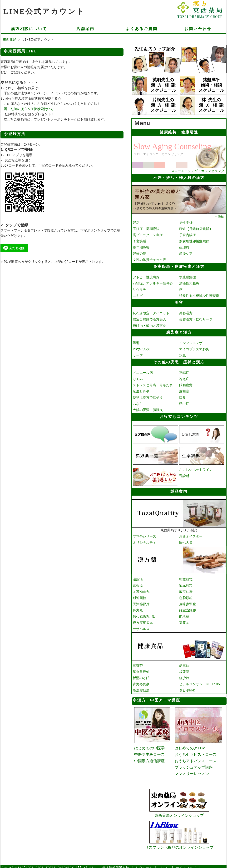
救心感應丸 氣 (144, 615)
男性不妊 (186, 222)
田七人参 (186, 541)
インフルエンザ (191, 343)
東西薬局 (10, 40)
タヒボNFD (187, 688)
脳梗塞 (184, 391)
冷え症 (184, 378)
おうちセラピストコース (196, 752)
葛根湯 (138, 584)
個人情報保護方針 (116, 865)
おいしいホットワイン (196, 469)
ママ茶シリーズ (144, 535)
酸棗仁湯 (186, 590)
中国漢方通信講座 (149, 759)
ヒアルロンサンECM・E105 (200, 682)
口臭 (183, 397)
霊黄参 (184, 621)
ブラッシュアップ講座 (194, 765)
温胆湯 (138, 578)
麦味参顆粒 (188, 602)
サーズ (138, 355)
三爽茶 (138, 664)
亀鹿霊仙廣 (141, 688)
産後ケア (186, 253)
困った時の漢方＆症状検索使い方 (29, 109)
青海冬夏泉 (141, 682)
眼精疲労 (186, 385)
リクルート (144, 865)
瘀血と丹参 (141, 391)
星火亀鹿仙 (141, 670)
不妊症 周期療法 (146, 228)
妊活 (136, 222)
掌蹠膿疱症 (188, 277)
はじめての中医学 (149, 746)
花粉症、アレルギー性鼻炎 (153, 283)
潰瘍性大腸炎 (189, 283)
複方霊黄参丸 (143, 621)
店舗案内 (85, 29)
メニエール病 (143, 372)
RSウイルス (141, 349)
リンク (164, 865)
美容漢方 (186, 313)
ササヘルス (141, 627)
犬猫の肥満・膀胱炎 (148, 409)
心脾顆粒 (186, 596)
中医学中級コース (149, 752)
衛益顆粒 (186, 578)
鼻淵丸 (138, 609)
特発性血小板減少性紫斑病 (199, 295)
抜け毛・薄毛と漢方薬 (149, 325)
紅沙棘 (184, 676)
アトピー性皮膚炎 (146, 277)
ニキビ (138, 295)
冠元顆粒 (186, 584)
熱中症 (184, 403)
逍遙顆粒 (139, 596)
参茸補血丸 (141, 590)
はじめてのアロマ (190, 746)
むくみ (138, 378)
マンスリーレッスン (192, 772)
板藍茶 (184, 670)
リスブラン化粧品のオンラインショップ (179, 842)
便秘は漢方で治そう (148, 397)
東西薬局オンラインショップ (179, 810)
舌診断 (184, 475)
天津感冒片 (141, 602)
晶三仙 (184, 664)
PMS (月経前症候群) (195, 228)
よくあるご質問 (142, 29)
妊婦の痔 (139, 253)
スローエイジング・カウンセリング (179, 169)
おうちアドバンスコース (196, 759)
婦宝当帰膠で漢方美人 (149, 319)
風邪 (136, 343)
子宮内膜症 (188, 235)
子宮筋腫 (139, 241)
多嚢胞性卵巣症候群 (194, 241)
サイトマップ (186, 865)
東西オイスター (191, 535)
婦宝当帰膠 (188, 609)
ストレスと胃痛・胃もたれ (153, 385)
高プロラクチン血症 (148, 235)
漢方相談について (29, 29)
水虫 (183, 355)
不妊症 (179, 214)
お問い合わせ (198, 29)
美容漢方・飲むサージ (196, 319)
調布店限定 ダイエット (151, 313)
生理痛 (184, 247)
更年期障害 (141, 247)
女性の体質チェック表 (149, 259)
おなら (138, 403)
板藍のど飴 (141, 676)
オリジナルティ (144, 541)
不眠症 (184, 372)
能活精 (184, 615)
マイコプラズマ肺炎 (194, 349)
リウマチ (139, 289)
